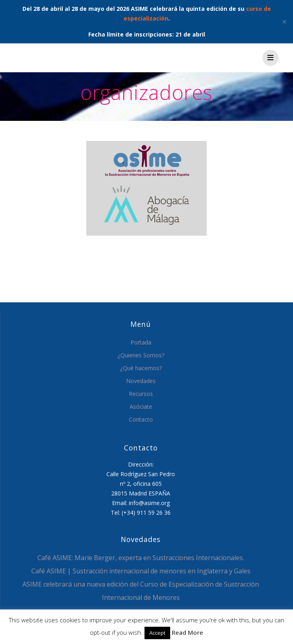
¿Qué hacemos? (141, 368)
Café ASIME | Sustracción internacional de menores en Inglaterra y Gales (141, 571)
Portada (141, 342)
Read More (187, 632)
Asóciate (141, 407)
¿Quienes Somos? (141, 355)
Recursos (141, 394)
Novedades (141, 381)
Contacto (141, 419)
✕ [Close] (284, 22)
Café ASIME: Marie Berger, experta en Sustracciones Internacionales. (141, 558)
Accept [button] (157, 633)
